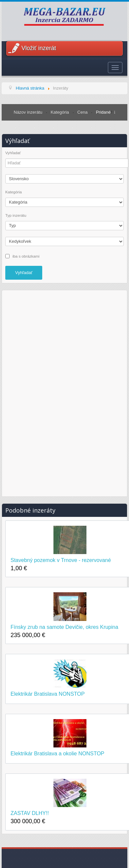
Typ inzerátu (16, 215)
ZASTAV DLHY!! (30, 813)
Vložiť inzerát (39, 48)
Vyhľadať (13, 153)
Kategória (60, 112)
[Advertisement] (65, 392)
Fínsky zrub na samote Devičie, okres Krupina (64, 627)
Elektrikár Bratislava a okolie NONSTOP (57, 754)
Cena (83, 112)
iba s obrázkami (26, 256)
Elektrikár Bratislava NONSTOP (48, 694)
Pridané (103, 112)
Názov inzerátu (29, 112)
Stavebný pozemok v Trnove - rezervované (61, 560)
